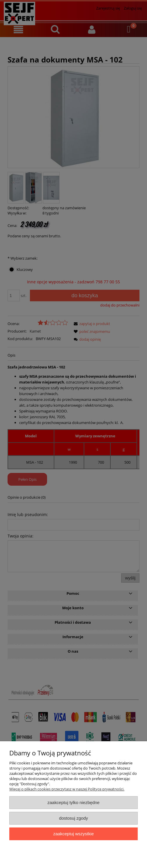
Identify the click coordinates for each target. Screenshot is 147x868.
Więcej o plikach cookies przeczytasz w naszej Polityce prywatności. (67, 789)
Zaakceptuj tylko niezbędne (73, 802)
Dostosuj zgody (73, 818)
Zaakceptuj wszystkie (73, 834)
